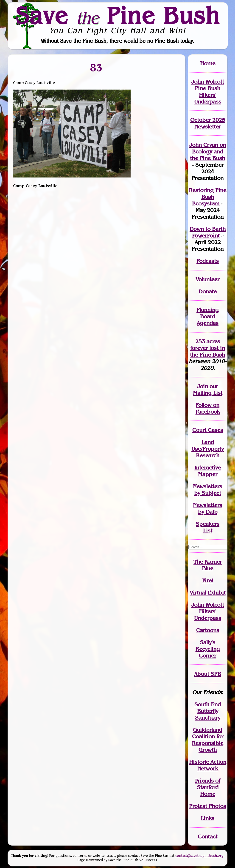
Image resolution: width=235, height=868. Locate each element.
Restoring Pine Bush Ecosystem (208, 197)
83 (97, 68)
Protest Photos (208, 806)
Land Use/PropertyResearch (208, 449)
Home (208, 63)
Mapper (208, 474)
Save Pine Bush (118, 15)
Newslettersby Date (208, 508)
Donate (208, 291)
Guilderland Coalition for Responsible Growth (208, 740)
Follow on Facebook (208, 408)
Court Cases (208, 430)
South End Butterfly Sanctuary (208, 711)
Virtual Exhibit (208, 593)
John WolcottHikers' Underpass (208, 611)
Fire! (208, 580)
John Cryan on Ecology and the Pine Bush (208, 151)
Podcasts (208, 261)
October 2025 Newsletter (208, 123)
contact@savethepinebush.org (199, 856)
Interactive (208, 468)
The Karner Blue (208, 565)
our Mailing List (208, 390)
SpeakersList (208, 527)
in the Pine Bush (208, 351)
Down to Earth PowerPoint (208, 232)
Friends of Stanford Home (208, 787)
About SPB (208, 674)
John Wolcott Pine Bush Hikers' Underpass (208, 92)
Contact (208, 837)
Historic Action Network (208, 765)
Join (203, 386)
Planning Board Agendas (208, 316)
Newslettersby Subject (208, 490)
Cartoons (208, 630)
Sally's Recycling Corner (208, 649)
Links (208, 818)
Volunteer (208, 279)
